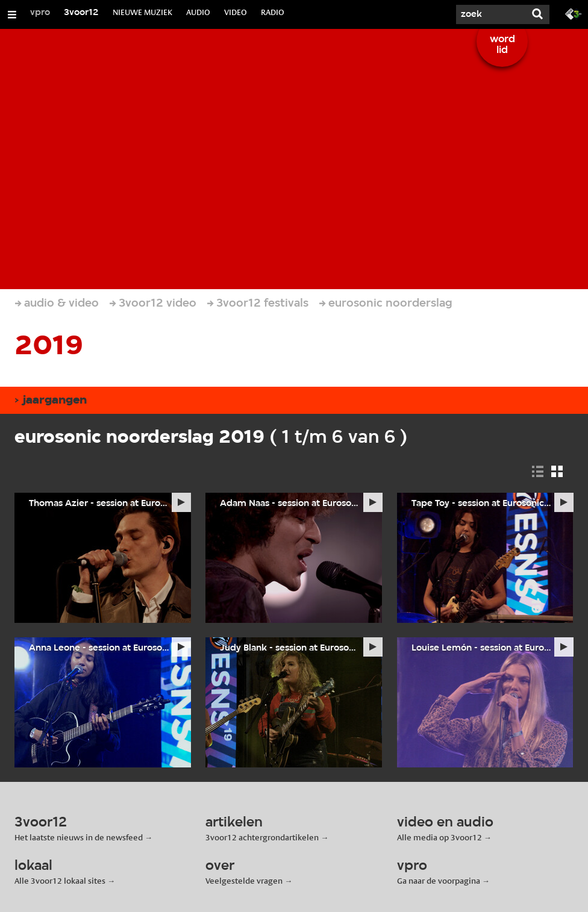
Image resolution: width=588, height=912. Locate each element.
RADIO (273, 12)
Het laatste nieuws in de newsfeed (79, 837)
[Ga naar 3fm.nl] (574, 13)
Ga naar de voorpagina (439, 881)
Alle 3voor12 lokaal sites (60, 881)
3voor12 (81, 13)
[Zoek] (489, 14)
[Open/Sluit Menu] (12, 14)
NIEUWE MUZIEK (142, 12)
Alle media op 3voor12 (439, 837)
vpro (40, 13)
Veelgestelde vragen (244, 881)
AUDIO (198, 12)
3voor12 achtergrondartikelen (262, 837)
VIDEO (236, 12)
